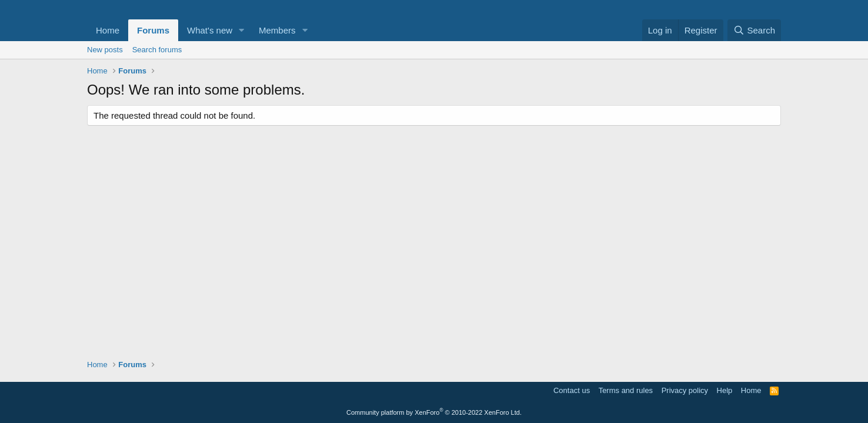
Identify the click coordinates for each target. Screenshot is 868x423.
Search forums (157, 50)
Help (725, 390)
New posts (105, 50)
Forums (153, 30)
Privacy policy (685, 390)
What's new (210, 30)
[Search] (754, 30)
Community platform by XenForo (434, 412)
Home (108, 30)
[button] (242, 30)
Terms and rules (626, 390)
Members (277, 30)
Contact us (572, 390)
